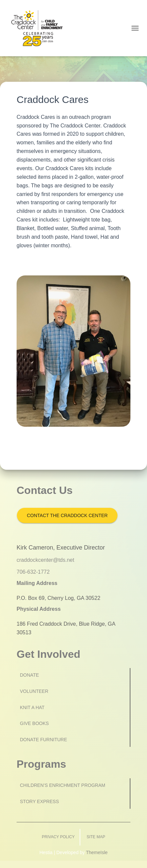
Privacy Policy (58, 837)
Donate (29, 675)
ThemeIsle (97, 852)
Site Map (96, 837)
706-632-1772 (33, 572)
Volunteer (34, 691)
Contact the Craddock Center (67, 515)
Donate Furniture (43, 740)
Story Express (39, 801)
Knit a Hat (32, 707)
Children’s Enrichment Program (63, 785)
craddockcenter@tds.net (45, 560)
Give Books (34, 723)
